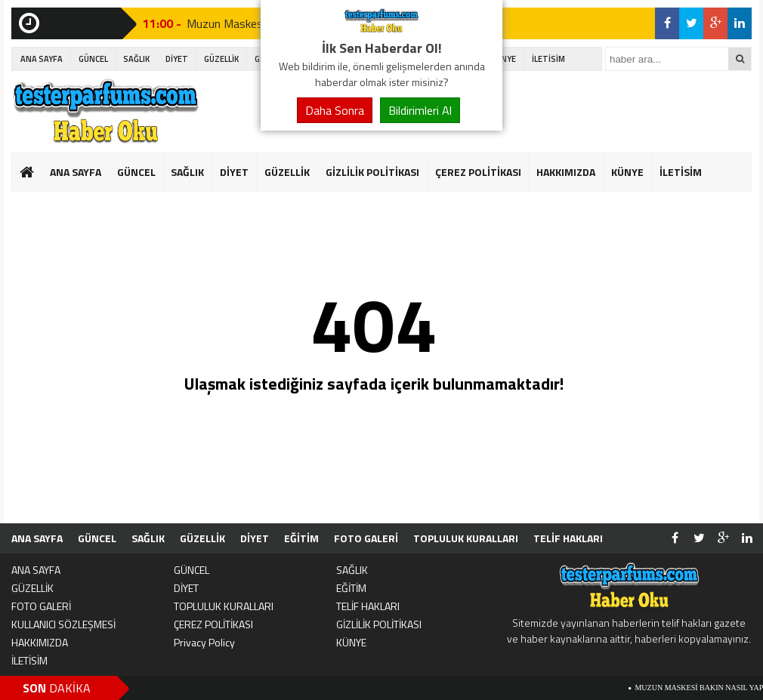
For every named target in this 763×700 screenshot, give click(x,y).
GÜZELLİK (221, 59)
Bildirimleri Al (420, 110)
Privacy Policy (204, 642)
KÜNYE (504, 59)
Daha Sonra (335, 110)
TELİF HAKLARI (568, 538)
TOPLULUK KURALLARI (466, 538)
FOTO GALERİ (366, 538)
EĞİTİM (301, 538)
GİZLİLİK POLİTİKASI (372, 172)
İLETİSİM (548, 59)
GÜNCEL (93, 59)
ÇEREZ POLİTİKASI (478, 172)
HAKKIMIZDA (566, 172)
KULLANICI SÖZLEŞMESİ (63, 624)
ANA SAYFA (42, 59)
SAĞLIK (136, 59)
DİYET (177, 59)
